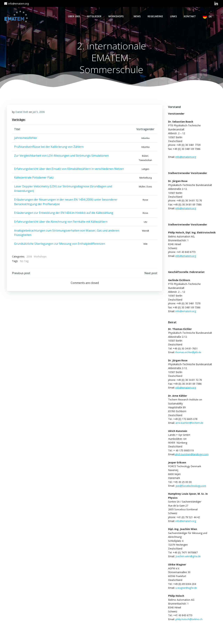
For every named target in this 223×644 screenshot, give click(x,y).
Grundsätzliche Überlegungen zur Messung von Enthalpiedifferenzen (60, 244)
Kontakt (190, 16)
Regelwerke (156, 16)
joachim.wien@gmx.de (188, 556)
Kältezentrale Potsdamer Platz (34, 178)
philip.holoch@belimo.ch (189, 619)
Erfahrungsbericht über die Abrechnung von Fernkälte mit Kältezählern (61, 222)
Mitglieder (95, 16)
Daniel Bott (22, 112)
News (137, 16)
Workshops (118, 16)
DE (212, 16)
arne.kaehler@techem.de (189, 423)
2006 (29, 257)
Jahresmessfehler (26, 139)
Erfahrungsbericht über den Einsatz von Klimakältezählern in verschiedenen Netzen (69, 169)
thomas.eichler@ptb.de (188, 352)
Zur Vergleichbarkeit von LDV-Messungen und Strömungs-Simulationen (61, 156)
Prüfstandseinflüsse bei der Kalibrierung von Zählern (49, 147)
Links (174, 16)
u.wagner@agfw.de (186, 588)
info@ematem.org (185, 311)
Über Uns (74, 16)
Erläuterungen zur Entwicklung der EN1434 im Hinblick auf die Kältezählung (64, 213)
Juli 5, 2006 (39, 112)
